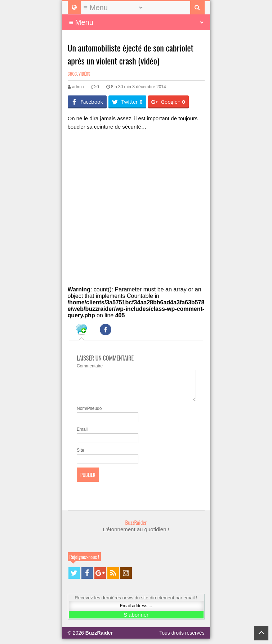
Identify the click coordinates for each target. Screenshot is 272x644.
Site (81, 456)
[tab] (81, 331)
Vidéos (84, 74)
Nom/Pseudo (89, 414)
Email (82, 435)
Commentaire (90, 366)
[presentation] (81, 331)
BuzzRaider (136, 528)
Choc (72, 74)
